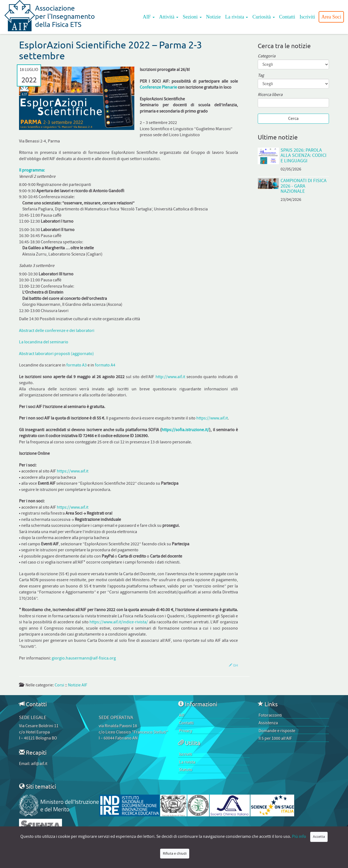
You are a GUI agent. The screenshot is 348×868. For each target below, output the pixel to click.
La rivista (237, 17)
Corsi (59, 685)
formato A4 (105, 365)
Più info (299, 836)
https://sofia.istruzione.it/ (185, 430)
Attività (169, 17)
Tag (261, 75)
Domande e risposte (277, 731)
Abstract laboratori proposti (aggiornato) (56, 354)
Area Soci (331, 17)
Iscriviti (307, 17)
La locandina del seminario (44, 342)
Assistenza (268, 723)
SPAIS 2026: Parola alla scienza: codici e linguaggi (304, 155)
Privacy (185, 731)
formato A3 (77, 365)
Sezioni (192, 17)
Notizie (213, 17)
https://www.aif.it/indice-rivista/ (119, 622)
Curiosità (263, 17)
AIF (149, 17)
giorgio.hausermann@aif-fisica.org (84, 658)
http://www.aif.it (170, 377)
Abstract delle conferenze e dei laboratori (57, 331)
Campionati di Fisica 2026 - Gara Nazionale (304, 186)
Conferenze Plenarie (158, 87)
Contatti (287, 17)
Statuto (186, 770)
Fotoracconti (270, 715)
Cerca (293, 119)
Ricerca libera (270, 95)
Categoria (267, 56)
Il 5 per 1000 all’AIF (275, 738)
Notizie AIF (78, 685)
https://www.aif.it (212, 418)
